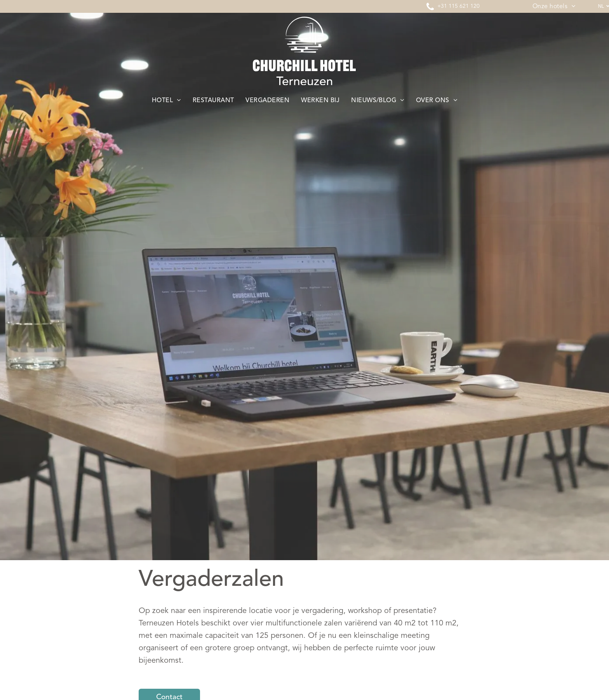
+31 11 (446, 6)
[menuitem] (554, 6)
